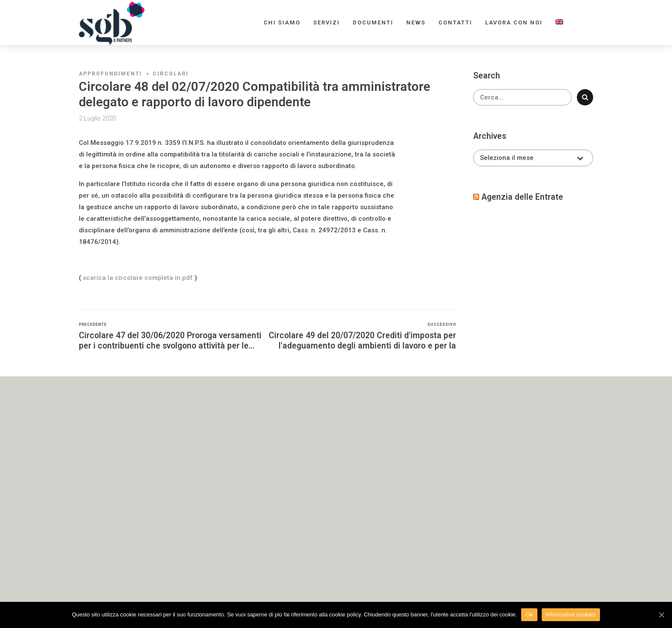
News (416, 23)
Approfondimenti (111, 74)
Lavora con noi (514, 23)
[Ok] (661, 615)
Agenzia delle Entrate (522, 197)
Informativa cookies (571, 614)
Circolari (171, 74)
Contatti (455, 23)
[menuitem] (559, 23)
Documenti (373, 23)
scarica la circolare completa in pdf (138, 278)
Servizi (327, 23)
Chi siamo (282, 23)
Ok (529, 614)
